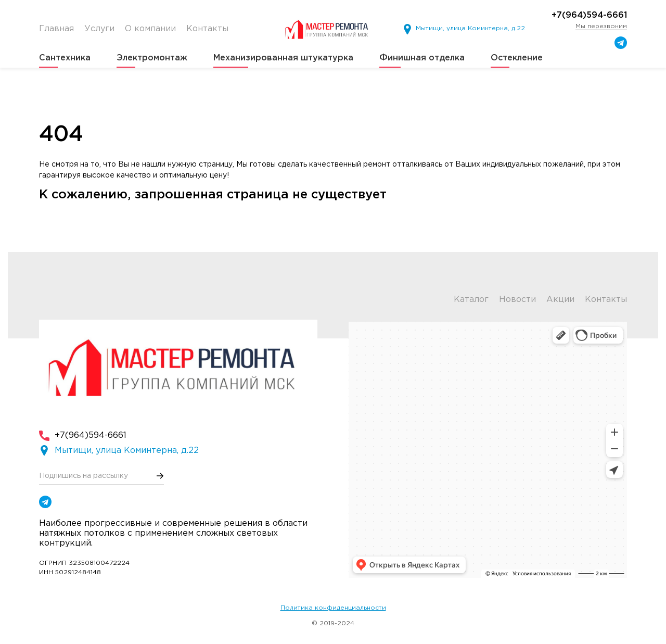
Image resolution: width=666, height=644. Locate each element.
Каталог (471, 300)
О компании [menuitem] (150, 29)
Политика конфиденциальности (333, 608)
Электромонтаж (152, 58)
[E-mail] (101, 476)
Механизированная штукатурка (283, 58)
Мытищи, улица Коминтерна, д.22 (470, 28)
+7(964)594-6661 (589, 15)
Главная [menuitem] (56, 29)
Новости (517, 300)
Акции (560, 300)
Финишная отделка (422, 58)
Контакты (606, 300)
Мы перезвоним (601, 26)
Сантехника (65, 58)
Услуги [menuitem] (99, 29)
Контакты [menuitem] (207, 29)
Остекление (517, 58)
